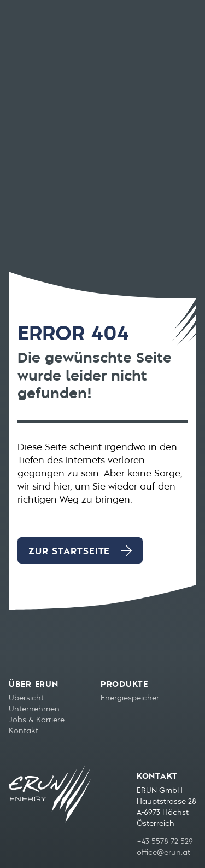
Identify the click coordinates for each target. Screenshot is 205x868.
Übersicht (26, 698)
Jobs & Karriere (37, 720)
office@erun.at (163, 853)
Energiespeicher (130, 698)
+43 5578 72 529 (165, 842)
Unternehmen (34, 709)
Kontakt (24, 731)
